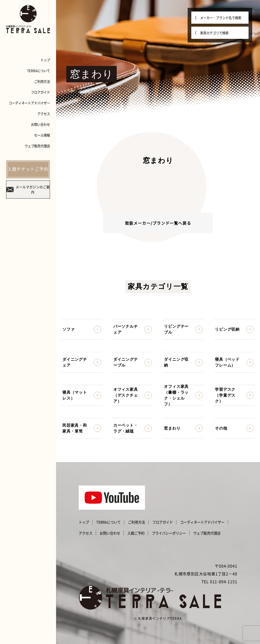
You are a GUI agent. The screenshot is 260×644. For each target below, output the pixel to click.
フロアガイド (40, 92)
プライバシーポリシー (169, 533)
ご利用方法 (42, 81)
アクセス (44, 114)
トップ (45, 60)
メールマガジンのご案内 (28, 189)
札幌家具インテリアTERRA (160, 618)
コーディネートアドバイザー (29, 103)
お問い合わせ (40, 124)
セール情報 (42, 135)
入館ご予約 (136, 533)
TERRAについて (39, 71)
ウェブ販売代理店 (37, 146)
